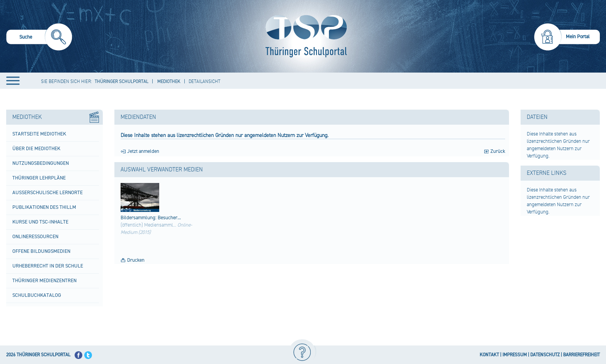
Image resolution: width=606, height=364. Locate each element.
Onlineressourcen (35, 237)
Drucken (136, 260)
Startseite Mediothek (39, 134)
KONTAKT (489, 355)
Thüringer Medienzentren (44, 281)
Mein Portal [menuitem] (578, 37)
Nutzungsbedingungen (41, 163)
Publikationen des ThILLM (44, 207)
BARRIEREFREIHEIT (581, 355)
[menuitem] (39, 38)
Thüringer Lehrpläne (39, 178)
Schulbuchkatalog (37, 295)
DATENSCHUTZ (545, 355)
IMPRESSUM (515, 355)
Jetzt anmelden (143, 151)
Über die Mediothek (36, 149)
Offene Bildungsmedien (41, 251)
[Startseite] (304, 36)
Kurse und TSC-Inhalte (40, 222)
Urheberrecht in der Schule (48, 266)
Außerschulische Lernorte (48, 193)
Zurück (498, 151)
